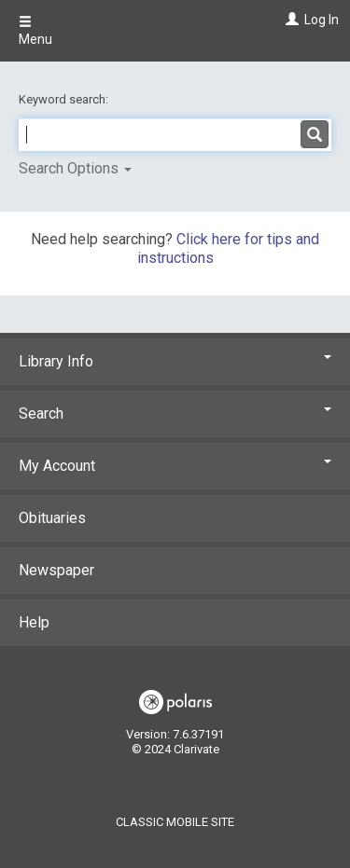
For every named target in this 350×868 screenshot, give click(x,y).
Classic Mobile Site (175, 822)
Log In (322, 20)
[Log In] (290, 20)
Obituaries (52, 518)
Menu (35, 31)
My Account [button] (175, 466)
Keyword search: (65, 99)
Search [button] (175, 413)
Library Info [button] (175, 361)
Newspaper (56, 570)
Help (34, 622)
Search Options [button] (75, 168)
